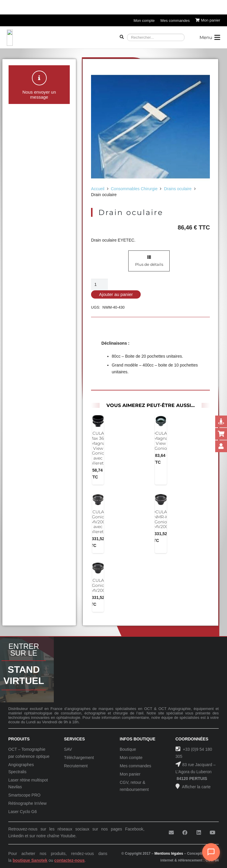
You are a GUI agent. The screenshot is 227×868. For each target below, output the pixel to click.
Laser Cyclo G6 (22, 812)
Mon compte (131, 758)
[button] (210, 38)
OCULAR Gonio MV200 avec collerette (98, 522)
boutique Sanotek (30, 860)
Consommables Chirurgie (134, 189)
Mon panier (130, 774)
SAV (68, 749)
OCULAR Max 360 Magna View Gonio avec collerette (98, 448)
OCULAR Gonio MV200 (98, 585)
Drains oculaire (178, 189)
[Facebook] (185, 833)
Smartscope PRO (24, 795)
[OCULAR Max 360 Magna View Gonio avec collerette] (98, 421)
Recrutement (76, 766)
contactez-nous (70, 860)
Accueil (98, 189)
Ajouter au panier (116, 294)
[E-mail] (171, 833)
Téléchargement (79, 758)
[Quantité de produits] (99, 285)
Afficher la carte (196, 787)
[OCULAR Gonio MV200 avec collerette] (98, 500)
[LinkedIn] (199, 833)
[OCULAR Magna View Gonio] (161, 421)
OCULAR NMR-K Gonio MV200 (161, 519)
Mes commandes (136, 766)
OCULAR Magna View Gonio (161, 441)
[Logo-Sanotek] (57, 38)
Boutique (128, 749)
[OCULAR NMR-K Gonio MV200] (161, 500)
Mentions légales (169, 854)
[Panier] (208, 20)
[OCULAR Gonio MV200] (98, 568)
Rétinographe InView (27, 803)
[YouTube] (212, 833)
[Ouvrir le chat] (211, 852)
